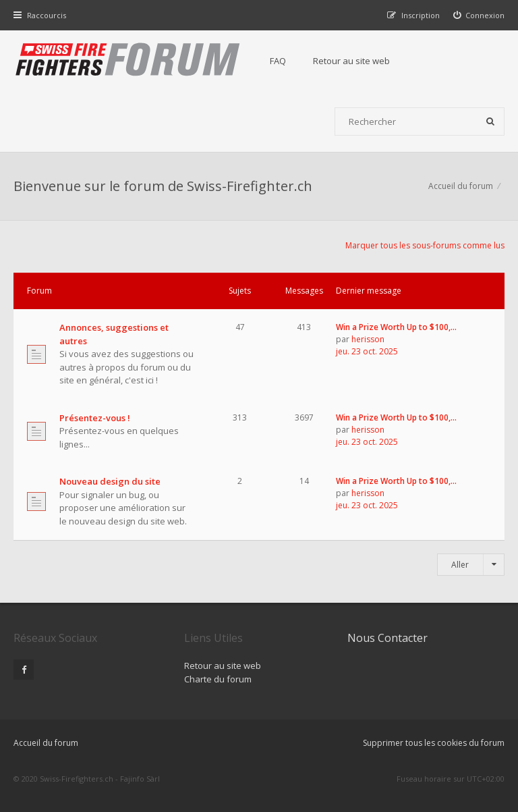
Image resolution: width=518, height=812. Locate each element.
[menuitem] (479, 15)
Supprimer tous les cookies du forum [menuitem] (434, 743)
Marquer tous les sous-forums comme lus (425, 245)
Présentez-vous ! (95, 418)
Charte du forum (218, 679)
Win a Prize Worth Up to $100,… (396, 327)
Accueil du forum (46, 743)
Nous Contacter (387, 638)
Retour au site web (351, 61)
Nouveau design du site (110, 481)
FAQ (278, 61)
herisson (368, 339)
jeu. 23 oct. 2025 (367, 351)
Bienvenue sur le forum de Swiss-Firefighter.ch (163, 186)
